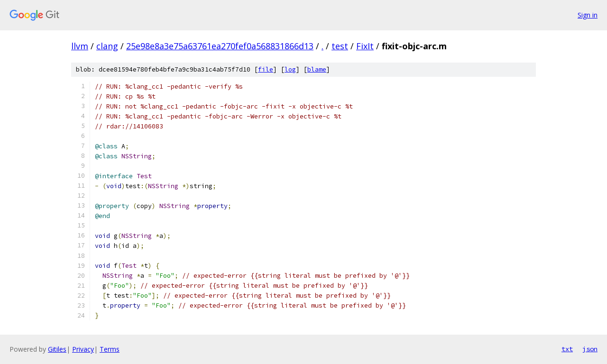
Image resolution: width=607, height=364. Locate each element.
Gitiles (57, 349)
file (266, 69)
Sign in (588, 15)
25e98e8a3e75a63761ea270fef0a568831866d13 (220, 46)
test (340, 46)
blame (317, 69)
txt (567, 349)
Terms (110, 349)
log (290, 69)
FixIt (365, 46)
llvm (80, 46)
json (590, 349)
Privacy (83, 349)
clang (107, 46)
